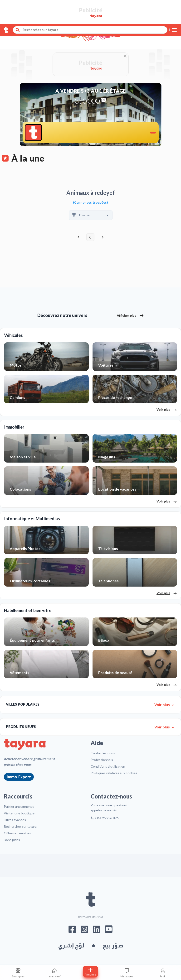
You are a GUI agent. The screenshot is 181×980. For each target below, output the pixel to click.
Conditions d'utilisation (108, 766)
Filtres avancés (15, 820)
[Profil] (163, 972)
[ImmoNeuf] (54, 972)
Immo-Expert (19, 777)
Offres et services (17, 833)
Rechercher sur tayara (20, 826)
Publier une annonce (19, 806)
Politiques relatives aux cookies (114, 773)
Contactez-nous (103, 753)
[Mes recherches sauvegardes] (18, 972)
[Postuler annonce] (90, 971)
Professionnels (102, 760)
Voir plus (167, 410)
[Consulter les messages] (127, 972)
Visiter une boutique (19, 813)
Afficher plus (130, 316)
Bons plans (12, 840)
